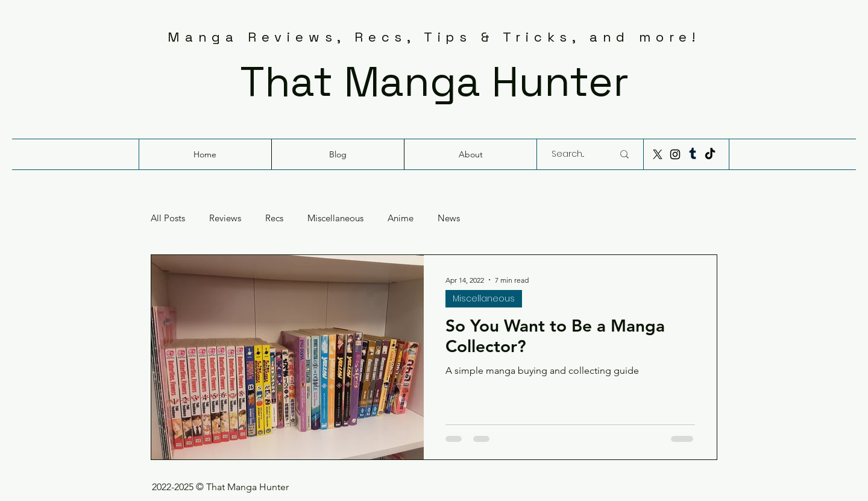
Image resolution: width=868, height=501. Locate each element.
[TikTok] (710, 154)
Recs (274, 218)
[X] (658, 154)
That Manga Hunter (434, 81)
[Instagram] (675, 154)
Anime (401, 218)
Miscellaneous (335, 218)
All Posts (168, 218)
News (449, 218)
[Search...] (573, 154)
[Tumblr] (693, 154)
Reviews (225, 218)
